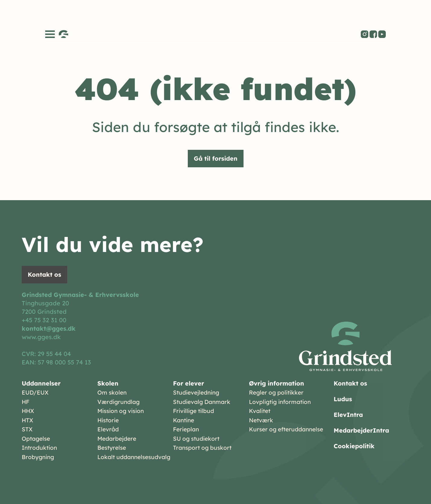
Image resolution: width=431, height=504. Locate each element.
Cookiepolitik (354, 446)
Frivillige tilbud (193, 411)
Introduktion (39, 448)
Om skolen (112, 392)
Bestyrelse (112, 448)
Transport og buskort (202, 448)
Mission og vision (121, 411)
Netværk (261, 420)
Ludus (343, 399)
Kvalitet (260, 411)
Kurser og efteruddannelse (286, 429)
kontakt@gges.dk (49, 328)
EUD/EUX (35, 392)
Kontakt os (44, 274)
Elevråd (108, 429)
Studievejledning (196, 392)
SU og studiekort (196, 439)
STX (27, 429)
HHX (28, 411)
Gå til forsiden (216, 158)
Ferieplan (186, 429)
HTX (27, 420)
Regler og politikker (276, 392)
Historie (108, 420)
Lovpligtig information (280, 402)
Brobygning (38, 457)
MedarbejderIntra (361, 430)
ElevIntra (348, 415)
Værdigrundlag (118, 402)
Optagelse (36, 439)
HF (25, 402)
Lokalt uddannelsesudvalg (134, 457)
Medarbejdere (117, 439)
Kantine (184, 420)
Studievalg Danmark (202, 402)
